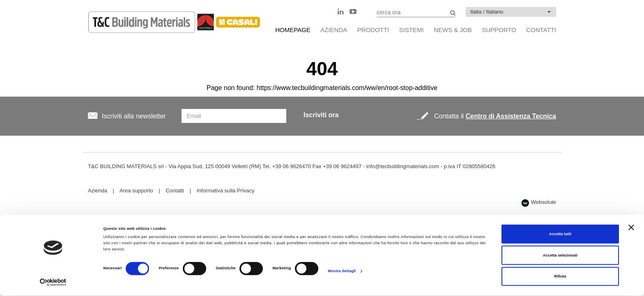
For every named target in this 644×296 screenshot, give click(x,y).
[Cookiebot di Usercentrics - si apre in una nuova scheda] (53, 282)
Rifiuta (560, 277)
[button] (511, 12)
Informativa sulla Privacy (226, 191)
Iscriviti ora (321, 115)
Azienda (98, 191)
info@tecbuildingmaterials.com (403, 166)
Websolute (539, 203)
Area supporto (136, 191)
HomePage (293, 30)
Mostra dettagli (342, 271)
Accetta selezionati (560, 255)
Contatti (175, 191)
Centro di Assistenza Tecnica (511, 116)
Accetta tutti (560, 234)
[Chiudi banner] (631, 227)
